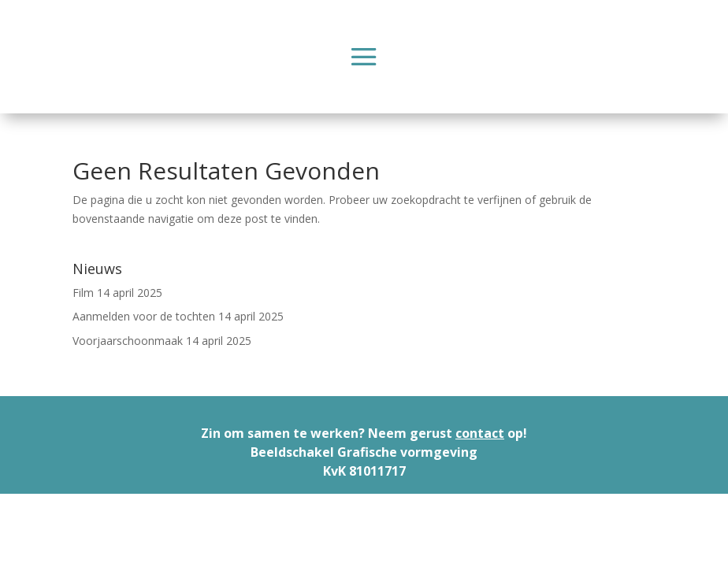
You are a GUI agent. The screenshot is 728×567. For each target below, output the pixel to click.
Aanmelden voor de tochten (144, 316)
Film (83, 293)
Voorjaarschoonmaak (128, 341)
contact (480, 433)
